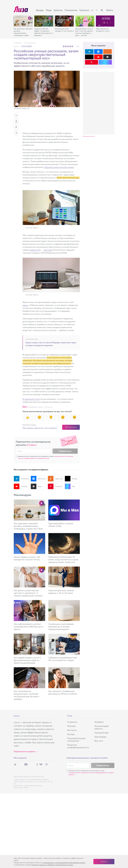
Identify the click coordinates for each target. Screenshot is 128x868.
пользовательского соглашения (63, 456)
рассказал (48, 250)
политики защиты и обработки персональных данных (52, 865)
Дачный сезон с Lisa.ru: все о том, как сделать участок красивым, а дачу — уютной (84, 32)
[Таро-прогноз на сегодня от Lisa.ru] (105, 21)
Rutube (71, 479)
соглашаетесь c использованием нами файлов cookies (64, 863)
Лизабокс (99, 854)
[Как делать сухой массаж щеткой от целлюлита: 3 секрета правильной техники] (29, 577)
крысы (25, 305)
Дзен (36, 486)
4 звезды (70, 46)
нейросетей (35, 250)
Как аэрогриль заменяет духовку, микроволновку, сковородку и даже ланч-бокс (23, 32)
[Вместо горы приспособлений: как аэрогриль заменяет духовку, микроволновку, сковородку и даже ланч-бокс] (29, 510)
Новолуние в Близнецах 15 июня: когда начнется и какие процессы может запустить (63, 559)
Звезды (40, 10)
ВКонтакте (38, 479)
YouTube (20, 486)
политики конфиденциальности (27, 458)
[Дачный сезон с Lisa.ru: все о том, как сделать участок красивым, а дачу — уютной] (85, 21)
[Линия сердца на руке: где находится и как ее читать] (29, 543)
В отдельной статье (31, 399)
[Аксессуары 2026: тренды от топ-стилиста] (64, 21)
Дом (94, 10)
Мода (49, 10)
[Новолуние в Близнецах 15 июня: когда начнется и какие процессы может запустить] (64, 543)
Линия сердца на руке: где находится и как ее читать (27, 558)
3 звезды (68, 46)
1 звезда (64, 46)
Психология (71, 10)
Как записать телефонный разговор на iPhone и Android (62, 692)
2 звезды (66, 46)
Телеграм (21, 479)
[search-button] (102, 10)
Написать (72, 427)
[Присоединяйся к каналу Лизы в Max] (64, 510)
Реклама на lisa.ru (89, 136)
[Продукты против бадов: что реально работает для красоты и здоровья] (44, 21)
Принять (104, 862)
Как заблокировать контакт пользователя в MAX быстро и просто (28, 627)
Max (70, 486)
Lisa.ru (17, 46)
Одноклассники (55, 479)
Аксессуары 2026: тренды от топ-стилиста (64, 30)
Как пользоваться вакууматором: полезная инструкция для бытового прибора (26, 695)
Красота (58, 10)
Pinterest (55, 486)
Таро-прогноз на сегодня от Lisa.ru (103, 30)
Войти (110, 10)
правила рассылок (44, 458)
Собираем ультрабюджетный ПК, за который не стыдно (63, 659)
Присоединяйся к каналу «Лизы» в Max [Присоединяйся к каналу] (61, 525)
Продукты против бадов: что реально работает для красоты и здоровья (44, 32)
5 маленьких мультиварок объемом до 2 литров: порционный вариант (61, 627)
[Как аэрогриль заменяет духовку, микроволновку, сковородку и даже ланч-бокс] (23, 21)
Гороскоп (84, 10)
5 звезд (72, 46)
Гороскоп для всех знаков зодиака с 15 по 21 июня (61, 592)
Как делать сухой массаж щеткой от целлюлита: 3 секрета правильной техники (28, 593)
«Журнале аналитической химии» (59, 167)
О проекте (72, 854)
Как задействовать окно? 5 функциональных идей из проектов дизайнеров (27, 660)
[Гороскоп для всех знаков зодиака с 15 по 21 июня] (64, 577)
